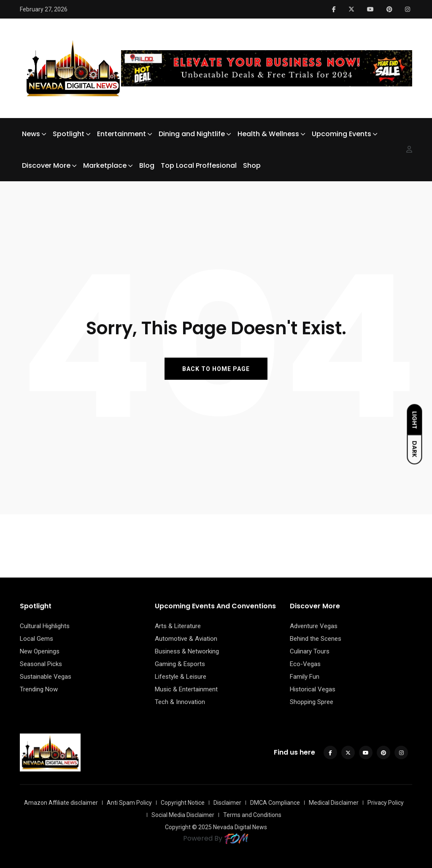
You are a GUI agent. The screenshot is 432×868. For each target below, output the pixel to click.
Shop (252, 165)
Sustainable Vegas (46, 677)
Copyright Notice (183, 803)
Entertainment (121, 134)
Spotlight (69, 134)
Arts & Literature (178, 626)
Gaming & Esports (180, 664)
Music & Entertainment (186, 689)
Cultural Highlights (45, 626)
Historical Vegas (313, 689)
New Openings (40, 651)
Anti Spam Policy (129, 803)
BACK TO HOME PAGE (216, 368)
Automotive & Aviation (186, 639)
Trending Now (39, 689)
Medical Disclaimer (334, 803)
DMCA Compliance (275, 803)
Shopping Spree (312, 702)
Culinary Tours (310, 651)
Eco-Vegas (305, 664)
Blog (147, 165)
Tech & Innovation (180, 702)
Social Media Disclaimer (183, 815)
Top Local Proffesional (199, 165)
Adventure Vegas (314, 626)
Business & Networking (187, 651)
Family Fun (305, 677)
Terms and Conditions (252, 815)
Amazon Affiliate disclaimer (61, 803)
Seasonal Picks (41, 664)
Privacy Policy (386, 803)
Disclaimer (227, 803)
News (31, 134)
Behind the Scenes (316, 639)
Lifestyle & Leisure (181, 677)
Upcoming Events (342, 134)
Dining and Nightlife (192, 134)
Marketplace (105, 165)
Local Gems (36, 639)
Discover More (46, 165)
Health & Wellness (268, 134)
